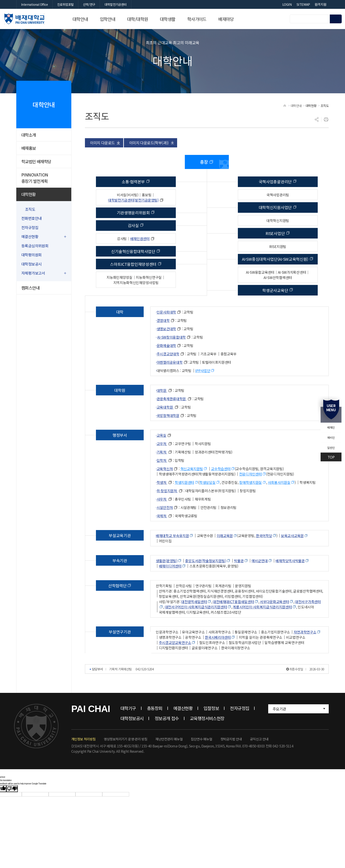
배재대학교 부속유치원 (172, 551)
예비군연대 (260, 576)
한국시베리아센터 (218, 653)
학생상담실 (207, 498)
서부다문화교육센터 (274, 617)
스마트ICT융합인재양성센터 (133, 280)
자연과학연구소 (305, 648)
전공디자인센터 (250, 490)
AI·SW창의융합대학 (172, 353)
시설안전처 (165, 523)
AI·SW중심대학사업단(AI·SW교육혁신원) (275, 275)
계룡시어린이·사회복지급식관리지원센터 (262, 623)
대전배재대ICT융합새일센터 (233, 617)
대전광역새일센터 (194, 617)
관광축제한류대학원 (172, 415)
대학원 (162, 406)
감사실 (133, 241)
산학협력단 (117, 601)
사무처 (162, 515)
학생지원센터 (184, 498)
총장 (204, 178)
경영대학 (163, 336)
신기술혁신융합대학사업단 (133, 267)
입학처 (162, 476)
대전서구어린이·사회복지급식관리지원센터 (196, 623)
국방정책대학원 (168, 431)
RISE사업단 (275, 249)
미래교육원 (225, 551)
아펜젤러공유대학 (170, 378)
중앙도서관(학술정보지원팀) (206, 576)
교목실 (161, 451)
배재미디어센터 (170, 582)
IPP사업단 (203, 386)
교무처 (162, 459)
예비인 (328, 438)
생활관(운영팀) (167, 576)
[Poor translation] (12, 805)
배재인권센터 (140, 254)
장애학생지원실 (250, 498)
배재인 (328, 425)
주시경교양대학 (168, 370)
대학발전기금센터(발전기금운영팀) (133, 216)
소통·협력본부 (133, 197)
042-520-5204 (145, 685)
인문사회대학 (166, 328)
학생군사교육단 (275, 306)
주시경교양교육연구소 (175, 658)
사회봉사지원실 (279, 498)
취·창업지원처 (167, 506)
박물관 (239, 576)
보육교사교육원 (292, 551)
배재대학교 (39, 19)
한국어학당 (264, 551)
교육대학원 (165, 423)
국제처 (162, 532)
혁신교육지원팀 (192, 484)
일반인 (328, 450)
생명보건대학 (166, 345)
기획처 (162, 468)
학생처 (162, 498)
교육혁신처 (165, 484)
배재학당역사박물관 (290, 576)
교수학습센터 (221, 484)
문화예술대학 (166, 361)
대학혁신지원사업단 (275, 223)
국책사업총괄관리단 (275, 197)
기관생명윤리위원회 (133, 228)
